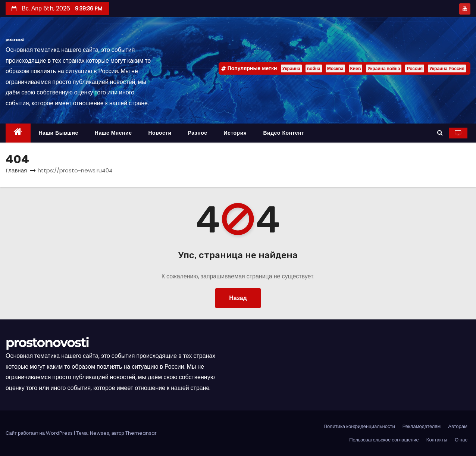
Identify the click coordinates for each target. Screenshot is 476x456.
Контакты (437, 440)
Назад (238, 298)
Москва (335, 68)
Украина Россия (447, 68)
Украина (291, 68)
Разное (198, 133)
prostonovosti (15, 40)
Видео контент (284, 133)
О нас (461, 440)
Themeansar (141, 433)
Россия (415, 68)
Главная (16, 170)
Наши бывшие (59, 133)
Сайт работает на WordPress (40, 433)
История (235, 133)
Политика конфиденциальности (359, 426)
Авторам (458, 426)
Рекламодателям (422, 426)
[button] (440, 133)
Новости (160, 133)
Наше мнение (113, 133)
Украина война (384, 68)
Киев (356, 68)
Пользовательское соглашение (384, 440)
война (314, 68)
